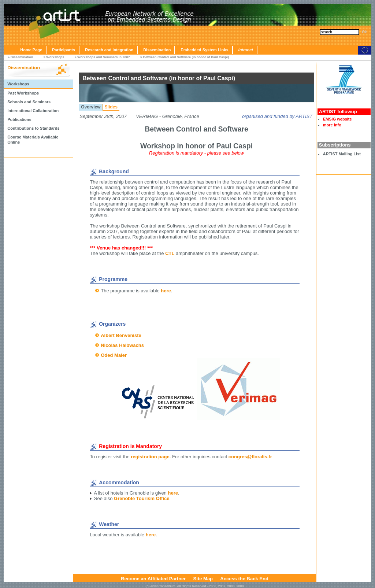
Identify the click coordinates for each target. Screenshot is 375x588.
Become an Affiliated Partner (153, 579)
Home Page (31, 50)
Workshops (55, 57)
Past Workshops (23, 93)
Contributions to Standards (33, 128)
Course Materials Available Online (33, 140)
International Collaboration (33, 111)
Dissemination (157, 50)
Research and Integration (109, 50)
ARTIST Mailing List (342, 154)
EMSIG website (337, 119)
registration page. (151, 457)
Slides (111, 107)
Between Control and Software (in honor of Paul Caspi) (186, 57)
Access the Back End (244, 579)
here (166, 291)
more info (332, 125)
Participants (64, 50)
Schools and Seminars (29, 102)
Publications (19, 119)
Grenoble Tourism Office (142, 498)
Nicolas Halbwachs (122, 345)
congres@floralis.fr (250, 457)
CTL (170, 253)
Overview (91, 107)
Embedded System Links (204, 50)
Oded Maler (114, 355)
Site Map (203, 579)
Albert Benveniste (121, 335)
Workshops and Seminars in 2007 (103, 57)
